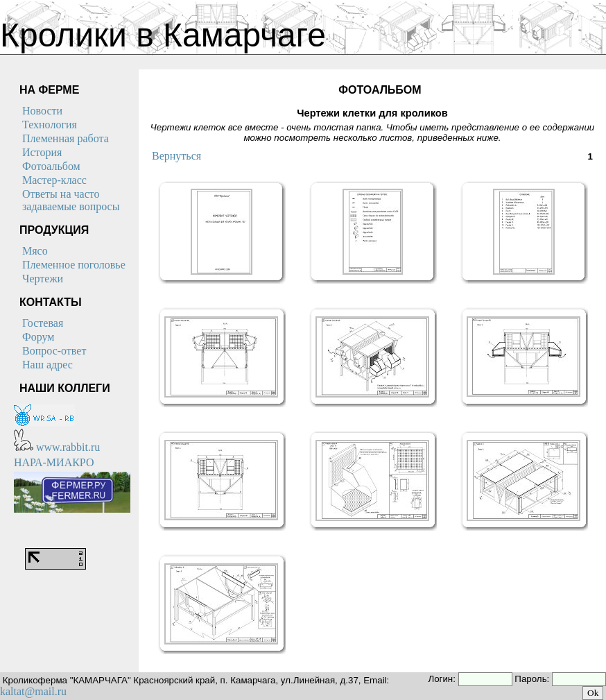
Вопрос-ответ (54, 351)
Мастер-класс (54, 180)
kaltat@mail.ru (33, 691)
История (42, 152)
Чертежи (43, 279)
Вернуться (176, 156)
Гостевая (43, 323)
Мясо (35, 251)
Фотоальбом (51, 166)
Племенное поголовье (74, 265)
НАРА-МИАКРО (54, 462)
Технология (50, 125)
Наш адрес (47, 365)
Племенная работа (66, 138)
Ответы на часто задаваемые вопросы (71, 200)
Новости (42, 111)
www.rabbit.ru (57, 447)
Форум (38, 337)
